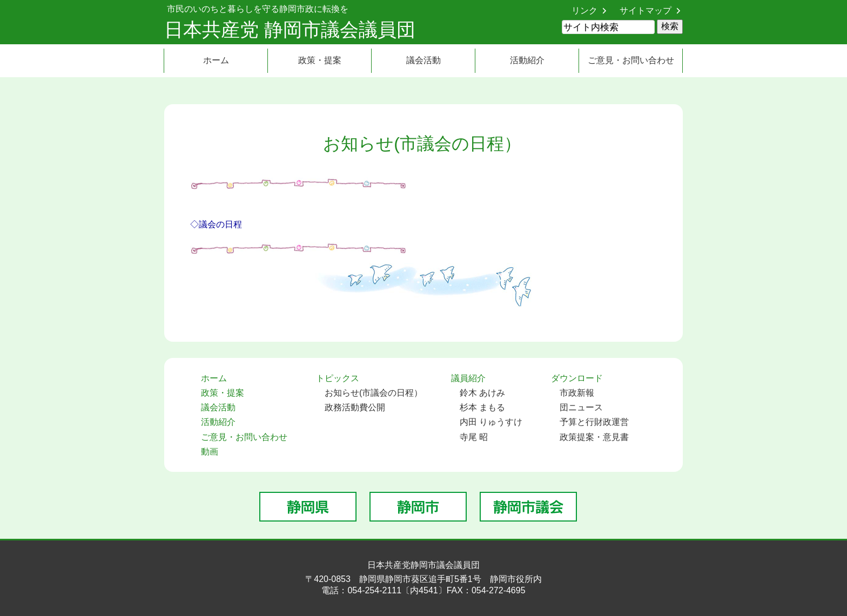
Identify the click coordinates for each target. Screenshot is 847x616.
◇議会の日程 (216, 224)
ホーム (216, 60)
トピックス (338, 378)
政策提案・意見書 (594, 437)
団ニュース (581, 407)
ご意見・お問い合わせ (631, 60)
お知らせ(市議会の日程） (374, 393)
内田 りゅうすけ (491, 422)
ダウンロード (577, 378)
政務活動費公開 (355, 407)
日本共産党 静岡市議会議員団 (290, 29)
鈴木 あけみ (482, 393)
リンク (584, 11)
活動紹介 (527, 60)
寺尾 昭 (474, 437)
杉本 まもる (482, 407)
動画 (210, 452)
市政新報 (577, 393)
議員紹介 (468, 378)
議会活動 (423, 60)
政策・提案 (320, 60)
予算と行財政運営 (594, 422)
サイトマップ (646, 11)
